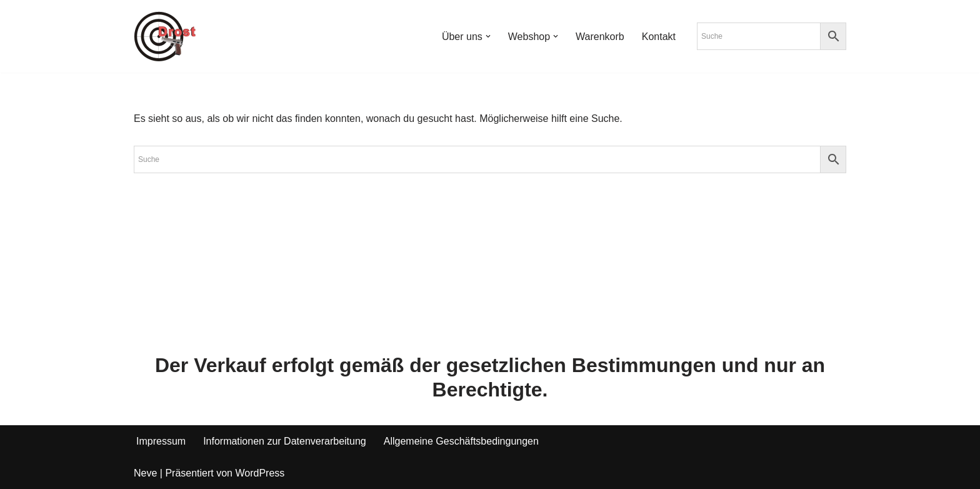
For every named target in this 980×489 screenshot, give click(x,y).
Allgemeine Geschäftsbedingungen (461, 441)
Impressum (161, 441)
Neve (145, 473)
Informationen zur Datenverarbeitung (285, 441)
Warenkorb (600, 37)
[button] (488, 36)
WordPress (260, 473)
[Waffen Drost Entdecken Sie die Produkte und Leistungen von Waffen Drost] (165, 36)
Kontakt (659, 37)
